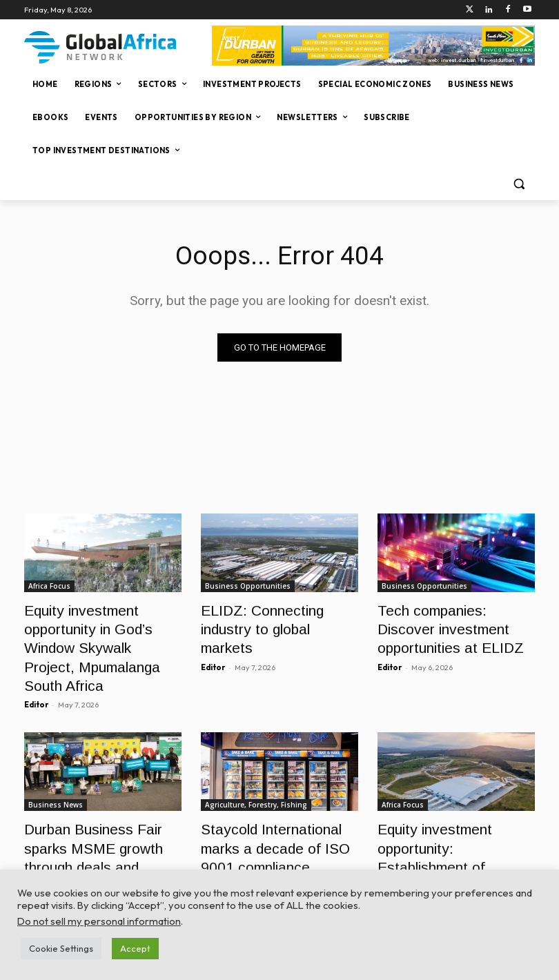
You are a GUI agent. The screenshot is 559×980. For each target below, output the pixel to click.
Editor (36, 672)
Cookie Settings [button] (61, 948)
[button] (519, 184)
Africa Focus (49, 587)
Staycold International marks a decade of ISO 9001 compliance (278, 810)
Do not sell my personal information (99, 921)
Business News (56, 772)
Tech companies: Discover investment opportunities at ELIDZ (451, 624)
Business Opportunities (248, 587)
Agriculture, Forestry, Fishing (256, 772)
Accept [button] (135, 948)
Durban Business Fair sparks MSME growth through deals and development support (100, 810)
